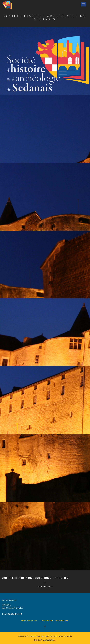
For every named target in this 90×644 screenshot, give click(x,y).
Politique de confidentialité (55, 621)
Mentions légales (29, 621)
